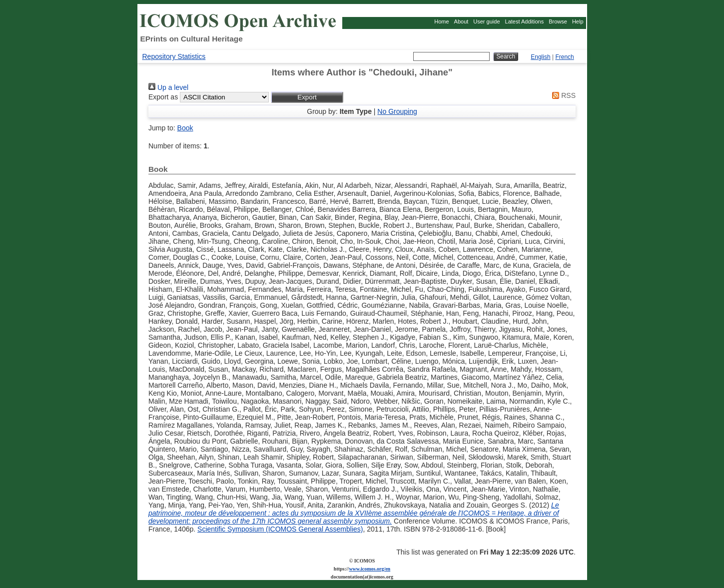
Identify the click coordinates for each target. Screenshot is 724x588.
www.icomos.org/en (369, 569)
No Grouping (397, 111)
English (540, 57)
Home (441, 21)
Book (185, 128)
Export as (163, 97)
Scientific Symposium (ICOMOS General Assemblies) (280, 529)
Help (578, 21)
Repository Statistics (174, 56)
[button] (307, 97)
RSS (562, 95)
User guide (486, 21)
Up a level (168, 87)
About (461, 21)
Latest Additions (525, 21)
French (564, 57)
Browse (558, 21)
